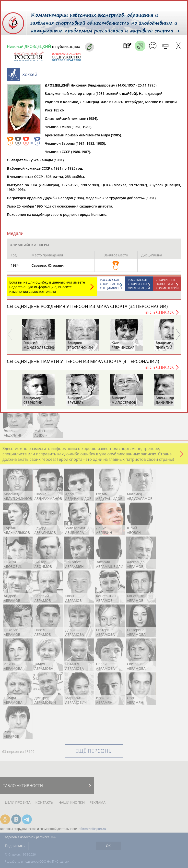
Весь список (159, 315)
